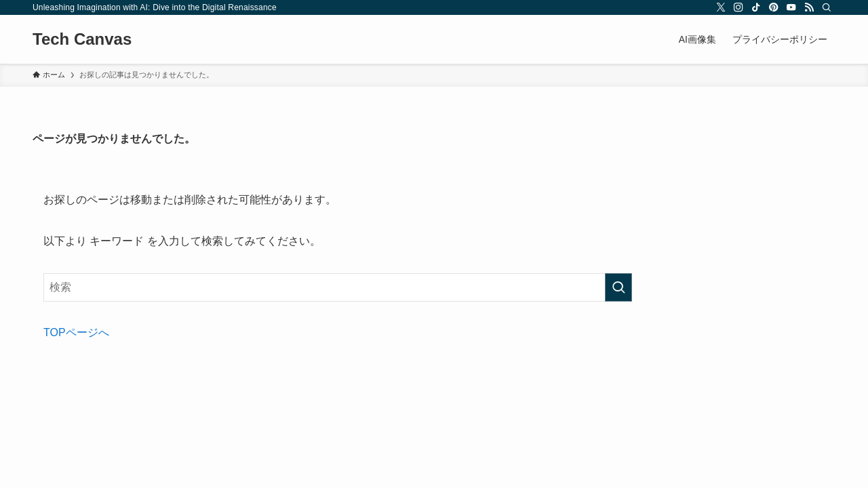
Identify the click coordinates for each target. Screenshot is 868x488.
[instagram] (738, 7)
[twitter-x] (721, 7)
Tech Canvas (82, 39)
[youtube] (791, 7)
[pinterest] (774, 7)
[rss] (809, 7)
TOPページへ (76, 332)
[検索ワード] (338, 287)
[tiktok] (756, 7)
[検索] (827, 7)
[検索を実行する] (618, 287)
